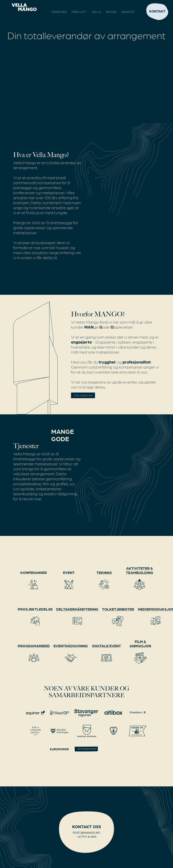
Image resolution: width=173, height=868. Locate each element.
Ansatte (128, 12)
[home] (20, 7)
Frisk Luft (79, 12)
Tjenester (59, 12)
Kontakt (157, 11)
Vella (96, 12)
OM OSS (111, 12)
